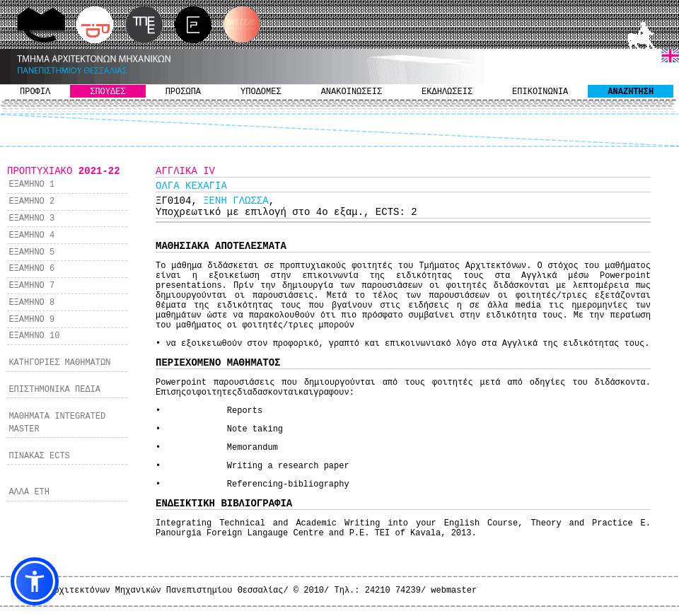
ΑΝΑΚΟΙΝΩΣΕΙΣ (352, 92)
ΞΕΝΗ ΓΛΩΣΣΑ (236, 201)
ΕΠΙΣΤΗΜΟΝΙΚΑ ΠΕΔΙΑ (54, 390)
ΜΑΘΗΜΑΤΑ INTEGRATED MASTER (57, 423)
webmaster (454, 591)
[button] (35, 581)
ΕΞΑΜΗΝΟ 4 (31, 236)
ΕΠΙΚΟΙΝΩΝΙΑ (540, 92)
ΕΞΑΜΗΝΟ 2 (31, 202)
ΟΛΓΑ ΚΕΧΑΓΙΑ (191, 186)
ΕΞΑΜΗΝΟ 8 (31, 303)
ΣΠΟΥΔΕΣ (108, 92)
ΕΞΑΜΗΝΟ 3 (31, 219)
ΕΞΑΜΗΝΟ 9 (31, 320)
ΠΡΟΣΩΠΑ (183, 92)
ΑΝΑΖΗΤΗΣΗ (631, 92)
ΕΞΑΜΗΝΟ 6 (31, 269)
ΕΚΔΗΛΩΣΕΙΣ (447, 92)
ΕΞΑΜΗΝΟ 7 (31, 286)
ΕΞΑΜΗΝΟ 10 (34, 336)
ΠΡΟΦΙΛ (35, 92)
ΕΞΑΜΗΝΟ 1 (31, 185)
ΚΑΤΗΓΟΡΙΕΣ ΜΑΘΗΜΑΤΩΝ (59, 363)
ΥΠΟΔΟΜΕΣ (261, 92)
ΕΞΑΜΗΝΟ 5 (31, 252)
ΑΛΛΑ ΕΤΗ (29, 492)
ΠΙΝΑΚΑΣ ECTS (39, 456)
